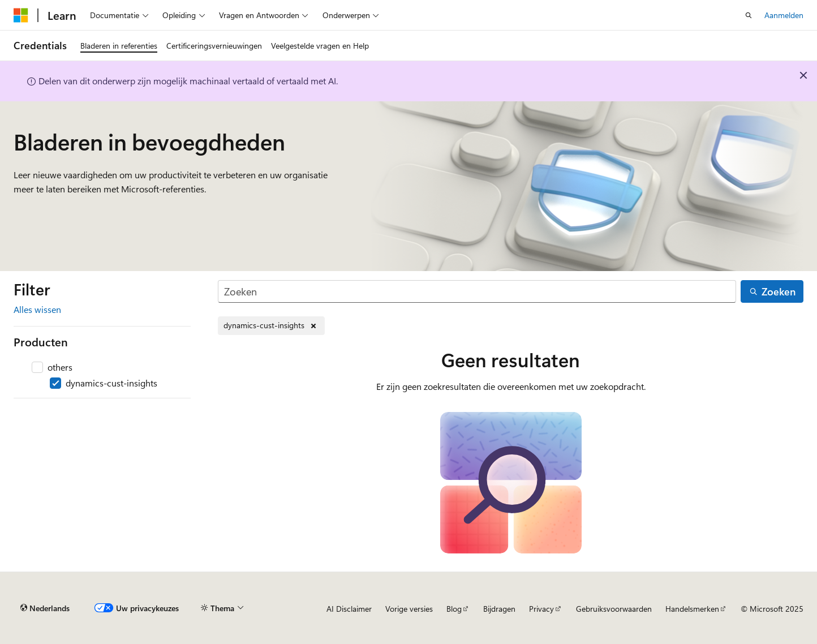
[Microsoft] (21, 15)
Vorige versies (409, 609)
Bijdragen (499, 609)
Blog (454, 609)
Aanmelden (784, 15)
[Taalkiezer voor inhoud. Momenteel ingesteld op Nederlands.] (45, 608)
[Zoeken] (477, 292)
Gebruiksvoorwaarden (614, 609)
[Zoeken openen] (749, 15)
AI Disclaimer (349, 609)
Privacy (541, 609)
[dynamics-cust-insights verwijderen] (271, 326)
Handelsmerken (692, 609)
